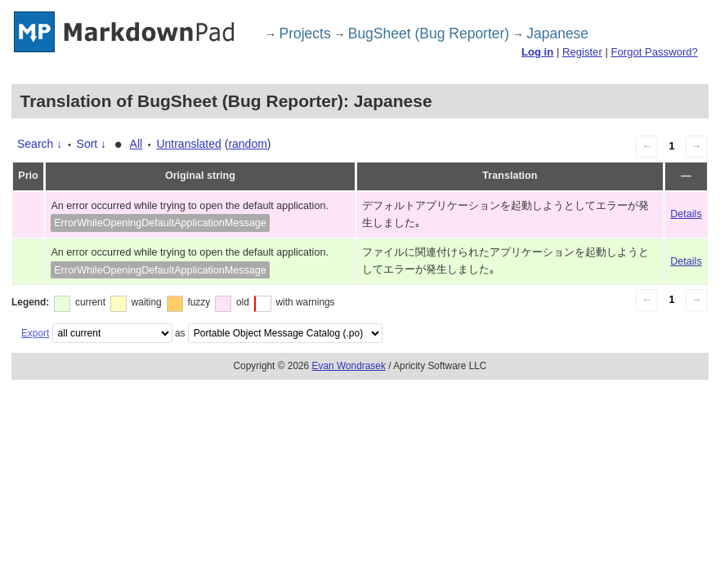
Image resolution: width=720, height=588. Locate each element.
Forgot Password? (654, 52)
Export (35, 333)
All (136, 144)
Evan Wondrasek (349, 366)
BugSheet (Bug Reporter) (429, 33)
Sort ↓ (92, 144)
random (247, 144)
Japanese (557, 33)
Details (686, 214)
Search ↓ (40, 144)
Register (582, 52)
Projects (305, 33)
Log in (537, 52)
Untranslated (188, 144)
